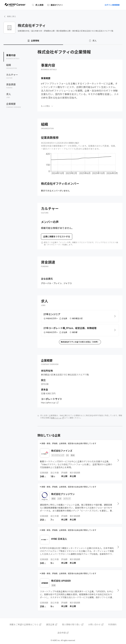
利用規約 (112, 625)
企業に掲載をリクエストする (57, 237)
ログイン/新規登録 (112, 5)
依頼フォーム (58, 418)
